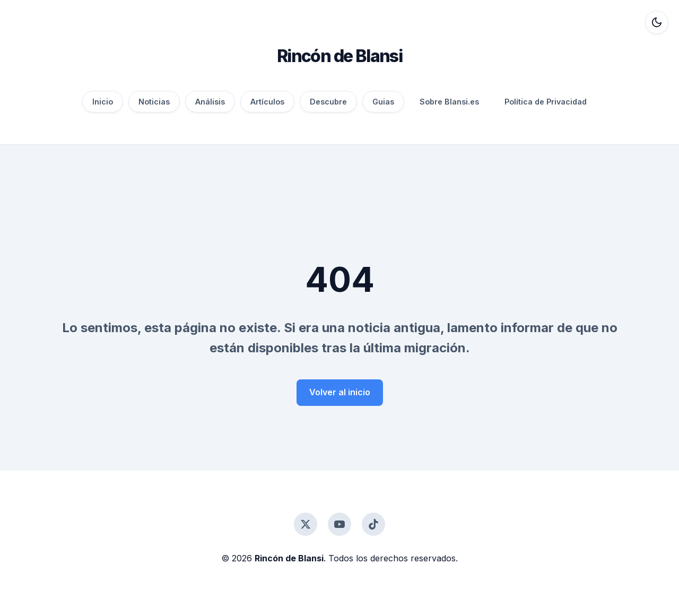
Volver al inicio (340, 392)
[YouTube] (339, 524)
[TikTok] (373, 524)
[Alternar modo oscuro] (657, 22)
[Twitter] (306, 524)
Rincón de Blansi (339, 56)
